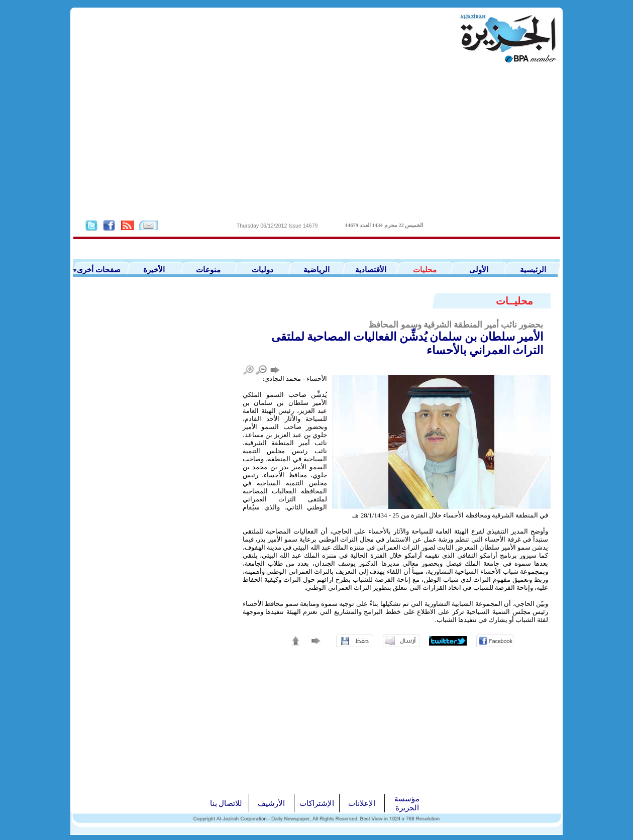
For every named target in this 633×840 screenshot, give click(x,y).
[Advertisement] (316, 141)
